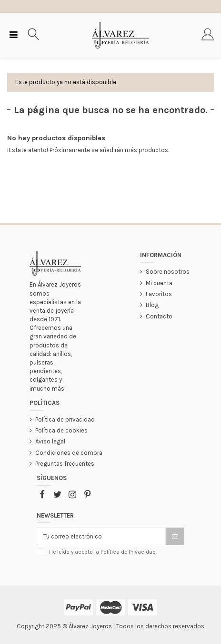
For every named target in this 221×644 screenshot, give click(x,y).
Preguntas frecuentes (65, 464)
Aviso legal (50, 441)
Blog (152, 305)
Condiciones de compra (69, 453)
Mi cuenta (159, 283)
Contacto (159, 316)
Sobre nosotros (168, 272)
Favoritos (159, 294)
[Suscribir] (175, 536)
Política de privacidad (65, 419)
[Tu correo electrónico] (101, 536)
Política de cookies (61, 430)
